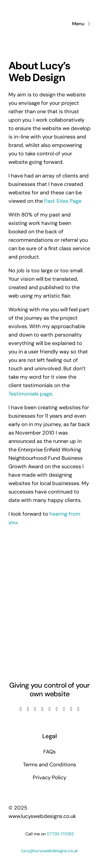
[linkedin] (49, 709)
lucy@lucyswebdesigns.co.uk (50, 851)
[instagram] (35, 709)
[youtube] (42, 709)
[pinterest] (64, 709)
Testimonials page (30, 394)
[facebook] (21, 709)
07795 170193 (60, 834)
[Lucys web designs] (36, 7)
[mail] (71, 709)
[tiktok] (57, 709)
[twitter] (28, 709)
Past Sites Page (63, 201)
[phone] (78, 709)
